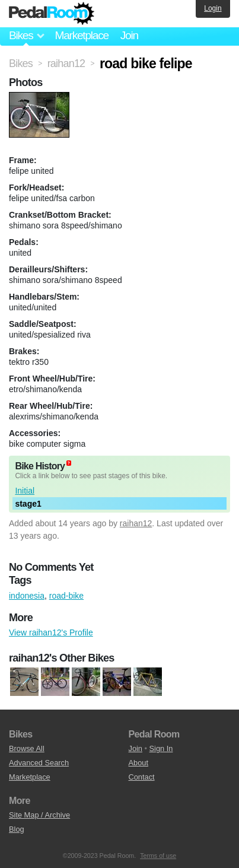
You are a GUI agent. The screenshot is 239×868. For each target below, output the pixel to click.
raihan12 (136, 523)
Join (129, 35)
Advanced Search (39, 763)
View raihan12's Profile (51, 632)
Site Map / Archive (39, 815)
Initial (25, 491)
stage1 (28, 504)
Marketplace (81, 35)
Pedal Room (52, 14)
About (138, 763)
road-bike (66, 596)
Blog (17, 829)
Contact (142, 777)
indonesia (27, 596)
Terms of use (158, 856)
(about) (69, 463)
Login (213, 8)
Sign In (161, 748)
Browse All (27, 748)
